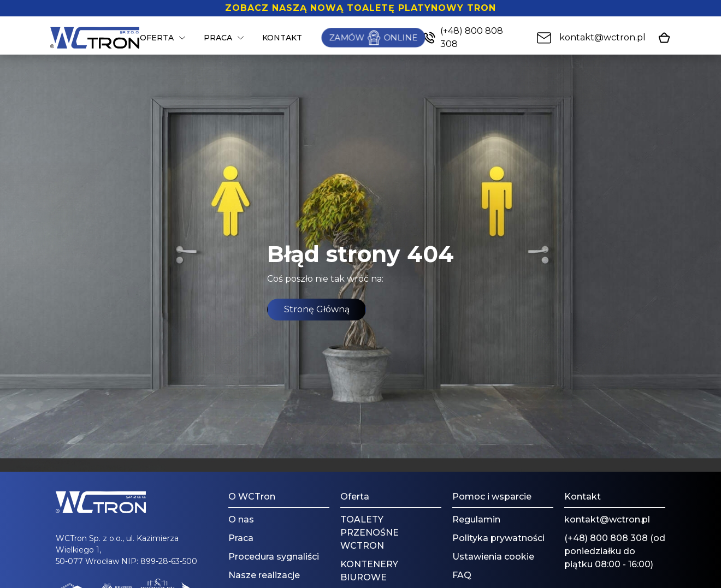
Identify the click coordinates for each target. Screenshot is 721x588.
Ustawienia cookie (493, 557)
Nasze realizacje (264, 575)
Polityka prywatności (498, 538)
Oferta (157, 38)
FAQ (462, 575)
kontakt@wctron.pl (607, 519)
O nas (241, 519)
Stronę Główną (317, 309)
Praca (218, 38)
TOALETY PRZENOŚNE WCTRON (370, 533)
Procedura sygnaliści (274, 557)
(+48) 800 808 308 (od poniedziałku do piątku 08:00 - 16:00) (615, 551)
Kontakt (282, 38)
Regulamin (476, 519)
